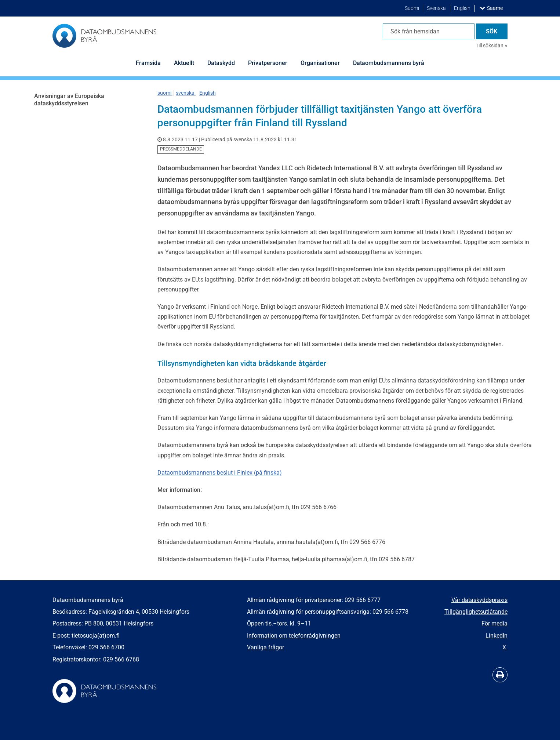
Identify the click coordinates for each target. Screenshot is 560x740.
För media (494, 623)
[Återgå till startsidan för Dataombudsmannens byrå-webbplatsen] (104, 36)
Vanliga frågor (266, 647)
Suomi (412, 8)
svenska (186, 93)
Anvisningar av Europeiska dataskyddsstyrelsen (69, 100)
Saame (496, 8)
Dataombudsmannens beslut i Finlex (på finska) (220, 473)
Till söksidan (490, 46)
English (463, 8)
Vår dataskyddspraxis (479, 600)
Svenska (437, 8)
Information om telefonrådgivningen (294, 636)
